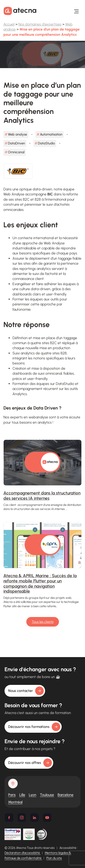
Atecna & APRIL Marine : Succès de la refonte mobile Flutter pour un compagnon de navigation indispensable (40, 583)
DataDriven (16, 143)
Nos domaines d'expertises (40, 24)
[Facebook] (9, 818)
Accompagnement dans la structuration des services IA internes (42, 496)
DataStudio (46, 143)
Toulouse (47, 795)
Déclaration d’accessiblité (23, 853)
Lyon (33, 795)
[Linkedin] (34, 818)
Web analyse (17, 134)
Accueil (9, 24)
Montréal (15, 802)
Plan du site (54, 858)
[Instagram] (22, 818)
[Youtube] (47, 818)
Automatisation (51, 134)
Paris (12, 795)
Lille (22, 795)
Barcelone (66, 795)
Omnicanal (16, 152)
